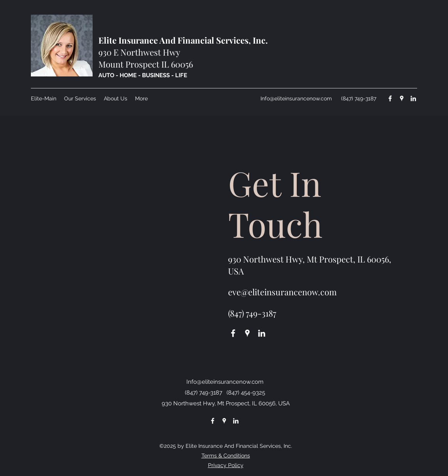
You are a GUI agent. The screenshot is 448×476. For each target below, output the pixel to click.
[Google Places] (402, 98)
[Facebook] (390, 98)
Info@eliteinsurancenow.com (296, 98)
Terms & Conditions (226, 456)
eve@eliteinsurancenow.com (282, 292)
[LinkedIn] (413, 98)
